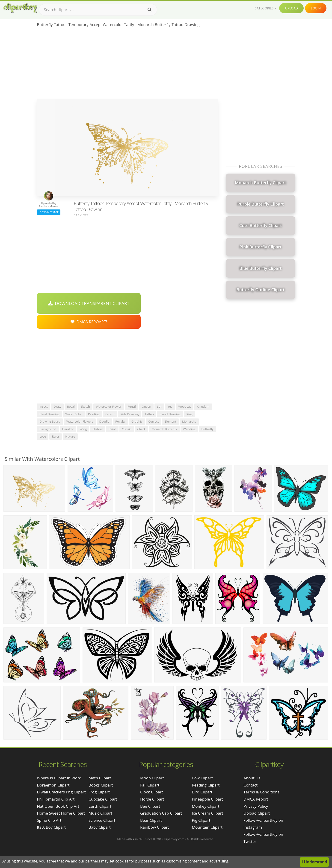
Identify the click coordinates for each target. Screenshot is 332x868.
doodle (104, 421)
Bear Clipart (151, 820)
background (48, 429)
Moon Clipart (152, 778)
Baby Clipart (100, 827)
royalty (120, 421)
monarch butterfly (164, 429)
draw (57, 406)
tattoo (149, 414)
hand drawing (49, 414)
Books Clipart (101, 785)
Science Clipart (102, 820)
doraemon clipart (53, 785)
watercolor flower (109, 406)
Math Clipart (100, 778)
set (159, 406)
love (43, 436)
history (98, 429)
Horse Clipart (152, 799)
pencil (132, 406)
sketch (85, 406)
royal (71, 406)
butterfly (207, 429)
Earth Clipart (100, 806)
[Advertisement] (127, 65)
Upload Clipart (257, 813)
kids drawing (129, 414)
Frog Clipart (99, 792)
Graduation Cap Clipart (161, 813)
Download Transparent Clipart (89, 303)
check (141, 429)
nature (70, 436)
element (170, 421)
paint (112, 429)
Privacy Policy (256, 806)
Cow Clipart (202, 778)
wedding (189, 429)
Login (316, 8)
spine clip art (49, 820)
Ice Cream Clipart (207, 813)
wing (83, 429)
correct (154, 421)
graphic (137, 421)
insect (44, 406)
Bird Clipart (202, 792)
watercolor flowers (80, 421)
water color (74, 414)
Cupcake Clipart (103, 799)
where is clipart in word (59, 778)
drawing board (50, 421)
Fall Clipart (150, 785)
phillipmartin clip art (56, 799)
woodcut (184, 406)
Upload (291, 8)
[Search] (150, 10)
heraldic (68, 429)
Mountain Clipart (207, 827)
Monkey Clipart (206, 806)
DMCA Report (256, 799)
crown (110, 414)
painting (94, 414)
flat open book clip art (58, 806)
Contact (250, 785)
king (189, 414)
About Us (252, 778)
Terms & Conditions (261, 792)
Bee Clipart (150, 806)
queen (147, 406)
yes (170, 406)
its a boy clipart (51, 827)
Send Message (49, 212)
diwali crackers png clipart (61, 792)
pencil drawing (170, 414)
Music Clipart (100, 813)
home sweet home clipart (61, 813)
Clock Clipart (152, 792)
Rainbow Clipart (155, 827)
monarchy (189, 421)
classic (127, 429)
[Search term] (98, 10)
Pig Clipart (201, 820)
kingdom (203, 406)
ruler (56, 436)
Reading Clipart (206, 785)
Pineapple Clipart (207, 799)
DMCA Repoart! (89, 322)
